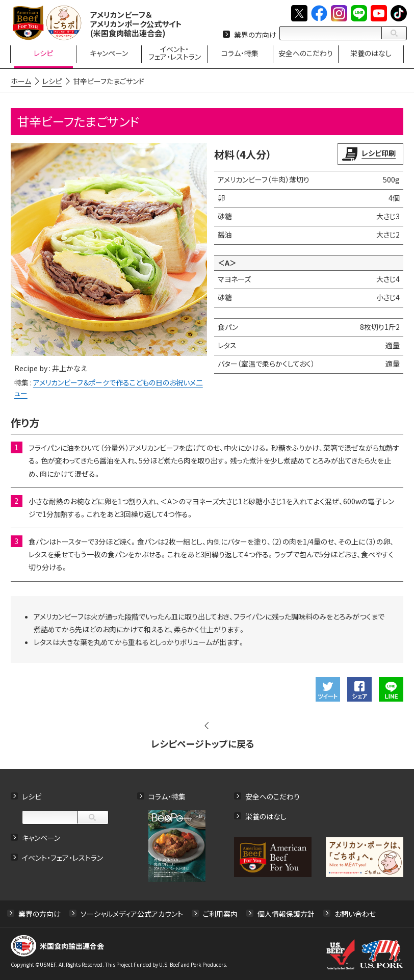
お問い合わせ (355, 914)
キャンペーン (41, 838)
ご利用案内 (220, 914)
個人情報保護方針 (286, 914)
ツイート (328, 689)
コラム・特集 (167, 796)
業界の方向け (255, 35)
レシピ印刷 (379, 153)
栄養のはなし (266, 816)
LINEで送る (391, 689)
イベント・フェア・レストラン (62, 858)
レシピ (32, 796)
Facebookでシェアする (359, 689)
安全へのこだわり (273, 796)
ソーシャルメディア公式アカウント (132, 914)
